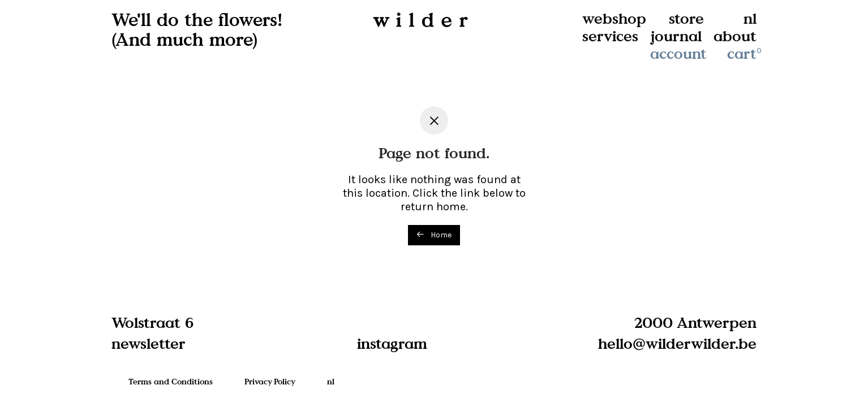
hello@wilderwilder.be (677, 343)
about (735, 36)
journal (676, 36)
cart (745, 53)
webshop (614, 18)
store (686, 18)
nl (750, 18)
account (678, 53)
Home (434, 235)
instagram (392, 343)
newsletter (149, 343)
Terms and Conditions (171, 381)
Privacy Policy (270, 381)
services (610, 36)
